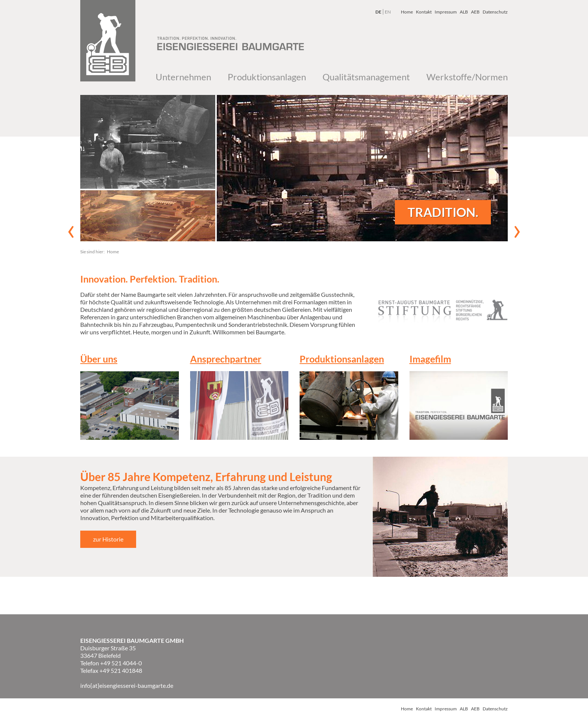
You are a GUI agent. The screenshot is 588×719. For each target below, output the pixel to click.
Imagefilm (430, 359)
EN (388, 12)
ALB (464, 12)
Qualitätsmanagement (366, 77)
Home (407, 12)
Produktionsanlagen (267, 77)
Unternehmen (183, 77)
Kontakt (424, 12)
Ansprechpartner (226, 359)
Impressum (446, 12)
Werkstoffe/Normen (467, 77)
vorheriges (71, 232)
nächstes (517, 232)
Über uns (99, 359)
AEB (475, 12)
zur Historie (108, 539)
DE (378, 12)
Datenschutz (495, 12)
